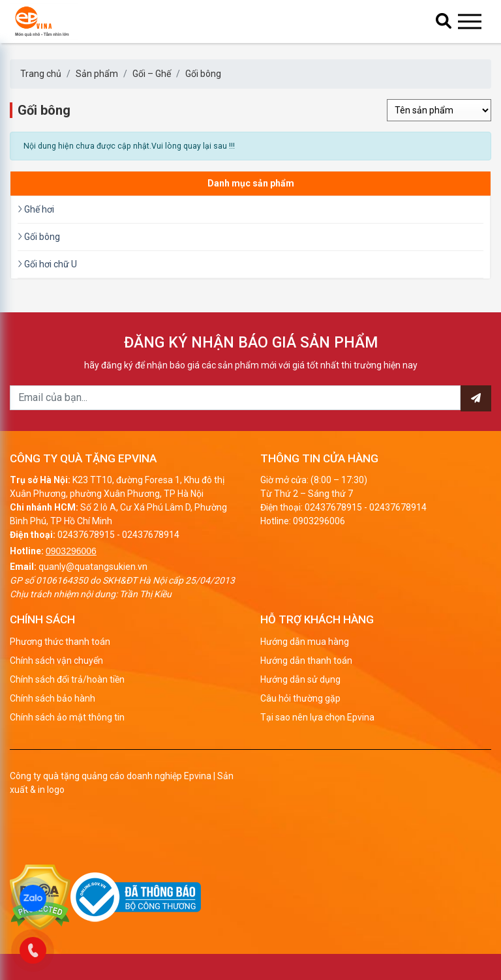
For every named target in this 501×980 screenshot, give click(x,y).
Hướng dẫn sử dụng (300, 679)
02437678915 (86, 535)
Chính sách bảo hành (53, 698)
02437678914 (151, 535)
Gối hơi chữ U (47, 264)
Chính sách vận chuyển (56, 661)
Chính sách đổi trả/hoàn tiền (67, 679)
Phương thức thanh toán (60, 642)
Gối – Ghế (152, 74)
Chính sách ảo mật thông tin (67, 717)
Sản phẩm (97, 74)
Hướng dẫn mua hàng (305, 642)
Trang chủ (41, 74)
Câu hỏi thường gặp (300, 698)
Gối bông (203, 74)
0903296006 (71, 551)
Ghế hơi (36, 209)
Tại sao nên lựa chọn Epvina (317, 717)
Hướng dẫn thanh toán (306, 661)
